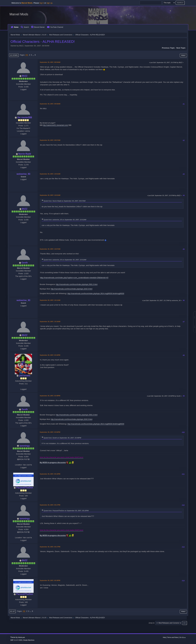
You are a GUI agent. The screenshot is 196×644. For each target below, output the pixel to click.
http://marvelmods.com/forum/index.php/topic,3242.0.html (72, 289)
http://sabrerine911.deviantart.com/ (55, 125)
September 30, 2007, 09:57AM (50, 140)
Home (15, 27)
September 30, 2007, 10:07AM (50, 249)
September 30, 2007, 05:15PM (50, 474)
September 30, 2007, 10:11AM (50, 300)
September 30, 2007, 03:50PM (50, 432)
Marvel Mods (19, 14)
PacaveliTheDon (25, 488)
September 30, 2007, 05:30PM (50, 580)
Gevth (25, 263)
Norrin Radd (25, 154)
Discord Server (38, 27)
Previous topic (168, 48)
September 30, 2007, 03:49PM (50, 396)
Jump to (151, 623)
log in (42, 3)
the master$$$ (25, 117)
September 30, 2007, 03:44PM (50, 355)
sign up (49, 3)
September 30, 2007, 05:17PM (50, 505)
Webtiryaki (22, 637)
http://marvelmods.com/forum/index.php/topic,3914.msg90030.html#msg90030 (96, 294)
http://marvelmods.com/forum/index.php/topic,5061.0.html (77, 284)
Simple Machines (29, 640)
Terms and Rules (173, 637)
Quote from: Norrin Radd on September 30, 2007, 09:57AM (65, 201)
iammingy (25, 446)
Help (164, 637)
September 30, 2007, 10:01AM (50, 174)
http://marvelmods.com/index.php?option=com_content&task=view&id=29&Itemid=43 (74, 278)
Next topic (181, 48)
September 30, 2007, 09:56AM (50, 104)
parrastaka (25, 376)
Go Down (14, 55)
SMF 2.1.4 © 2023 (16, 640)
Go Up (12, 611)
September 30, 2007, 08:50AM (50, 62)
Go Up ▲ (183, 637)
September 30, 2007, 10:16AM (50, 322)
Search (25, 27)
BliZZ (25, 76)
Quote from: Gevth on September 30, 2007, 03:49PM (62, 438)
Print (183, 55)
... (34, 55)
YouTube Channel (55, 27)
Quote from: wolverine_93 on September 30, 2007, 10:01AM (65, 220)
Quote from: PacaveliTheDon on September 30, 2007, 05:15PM (66, 511)
